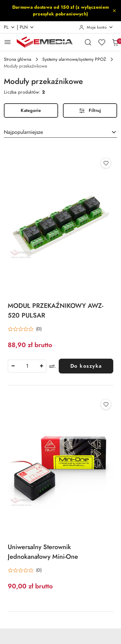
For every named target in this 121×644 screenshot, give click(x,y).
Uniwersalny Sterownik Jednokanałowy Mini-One (43, 552)
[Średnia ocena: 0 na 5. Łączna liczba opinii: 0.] (25, 329)
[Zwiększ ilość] (41, 366)
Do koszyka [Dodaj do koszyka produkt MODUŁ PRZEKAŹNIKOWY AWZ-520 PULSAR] (86, 366)
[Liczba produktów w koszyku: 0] (115, 42)
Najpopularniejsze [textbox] (23, 132)
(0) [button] (39, 329)
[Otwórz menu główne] (8, 42)
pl (10, 27)
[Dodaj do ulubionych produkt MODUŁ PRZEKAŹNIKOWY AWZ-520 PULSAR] (106, 163)
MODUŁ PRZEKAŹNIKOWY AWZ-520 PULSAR (55, 310)
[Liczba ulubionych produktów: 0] (102, 42)
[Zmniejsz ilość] (13, 366)
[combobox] (60, 132)
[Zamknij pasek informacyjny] (114, 11)
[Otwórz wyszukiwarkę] (88, 42)
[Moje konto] (96, 27)
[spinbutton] (27, 366)
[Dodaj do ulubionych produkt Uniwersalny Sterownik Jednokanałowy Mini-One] (106, 404)
